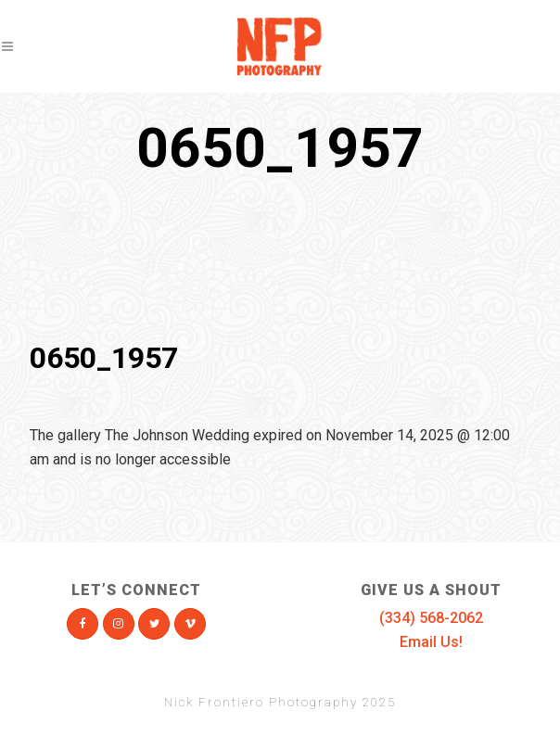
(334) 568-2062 (431, 618)
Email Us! (431, 642)
